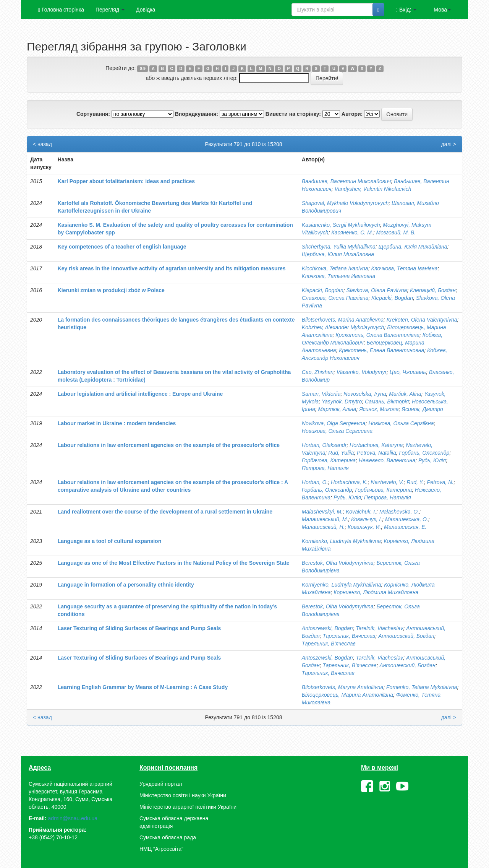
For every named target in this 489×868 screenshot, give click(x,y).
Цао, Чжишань (408, 372)
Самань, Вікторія (387, 401)
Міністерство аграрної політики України (188, 807)
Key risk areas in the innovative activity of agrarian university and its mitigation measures (172, 268)
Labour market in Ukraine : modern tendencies (117, 423)
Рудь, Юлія (432, 460)
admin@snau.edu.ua (73, 818)
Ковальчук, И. (364, 527)
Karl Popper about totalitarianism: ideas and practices (126, 181)
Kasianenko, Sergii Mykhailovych (341, 225)
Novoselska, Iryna (365, 394)
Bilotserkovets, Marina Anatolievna (343, 320)
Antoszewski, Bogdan (327, 628)
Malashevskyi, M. (322, 512)
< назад (42, 144)
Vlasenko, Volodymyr (362, 372)
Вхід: (406, 10)
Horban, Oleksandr (324, 445)
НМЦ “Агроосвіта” (161, 849)
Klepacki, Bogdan (323, 290)
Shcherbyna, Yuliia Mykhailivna (339, 247)
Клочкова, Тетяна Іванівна (404, 268)
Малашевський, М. (325, 519)
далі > (449, 144)
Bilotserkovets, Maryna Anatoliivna (342, 687)
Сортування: (93, 114)
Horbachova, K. (349, 482)
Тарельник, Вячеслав (349, 636)
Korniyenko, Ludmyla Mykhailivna (342, 585)
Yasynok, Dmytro (342, 401)
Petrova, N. (440, 482)
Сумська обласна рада (168, 837)
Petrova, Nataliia (376, 453)
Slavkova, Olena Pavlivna (377, 290)
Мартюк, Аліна (337, 409)
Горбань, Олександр (424, 453)
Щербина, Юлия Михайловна (338, 254)
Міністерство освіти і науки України (183, 795)
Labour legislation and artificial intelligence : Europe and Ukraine (140, 394)
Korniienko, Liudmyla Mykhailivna (341, 541)
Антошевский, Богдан (406, 636)
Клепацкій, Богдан (433, 290)
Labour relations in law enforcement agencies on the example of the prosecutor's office (169, 445)
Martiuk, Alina (405, 394)
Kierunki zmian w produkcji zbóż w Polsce (111, 290)
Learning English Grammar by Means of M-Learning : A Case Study (143, 687)
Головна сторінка (61, 10)
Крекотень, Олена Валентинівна (377, 335)
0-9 (143, 68)
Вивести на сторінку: (293, 114)
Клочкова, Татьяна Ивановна (339, 276)
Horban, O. (315, 482)
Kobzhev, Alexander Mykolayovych (343, 327)
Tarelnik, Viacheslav (379, 628)
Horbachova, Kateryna (376, 445)
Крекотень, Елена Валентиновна (381, 350)
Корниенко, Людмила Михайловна (376, 592)
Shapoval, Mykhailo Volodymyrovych (345, 203)
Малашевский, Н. (323, 527)
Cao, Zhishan (318, 372)
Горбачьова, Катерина (383, 490)
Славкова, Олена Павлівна (335, 298)
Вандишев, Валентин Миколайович (346, 181)
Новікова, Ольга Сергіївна (401, 423)
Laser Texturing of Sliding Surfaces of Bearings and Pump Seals (139, 628)
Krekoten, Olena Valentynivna (422, 320)
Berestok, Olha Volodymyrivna (338, 563)
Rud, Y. (415, 482)
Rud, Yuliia (341, 453)
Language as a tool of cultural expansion (110, 541)
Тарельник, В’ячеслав (329, 644)
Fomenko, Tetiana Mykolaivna (422, 687)
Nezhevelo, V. (387, 482)
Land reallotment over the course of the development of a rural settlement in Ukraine (165, 512)
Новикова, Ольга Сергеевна (337, 431)
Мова (442, 10)
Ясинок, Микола (379, 409)
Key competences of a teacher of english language (122, 247)
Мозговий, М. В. (396, 232)
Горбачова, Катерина (329, 460)
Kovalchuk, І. (361, 512)
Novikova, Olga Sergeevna (334, 423)
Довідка (146, 10)
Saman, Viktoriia (321, 394)
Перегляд (110, 10)
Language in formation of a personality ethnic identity (126, 585)
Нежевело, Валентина (387, 460)
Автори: (352, 114)
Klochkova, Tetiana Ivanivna (335, 268)
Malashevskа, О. (399, 512)
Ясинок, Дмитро (422, 409)
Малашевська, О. (407, 519)
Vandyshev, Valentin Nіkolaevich (373, 189)
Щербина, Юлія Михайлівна (413, 247)
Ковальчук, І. (367, 519)
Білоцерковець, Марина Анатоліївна (347, 695)
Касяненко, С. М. (352, 232)
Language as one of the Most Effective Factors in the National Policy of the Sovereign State (174, 563)
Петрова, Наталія (325, 468)
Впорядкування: (197, 114)
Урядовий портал (161, 784)
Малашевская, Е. (405, 527)
